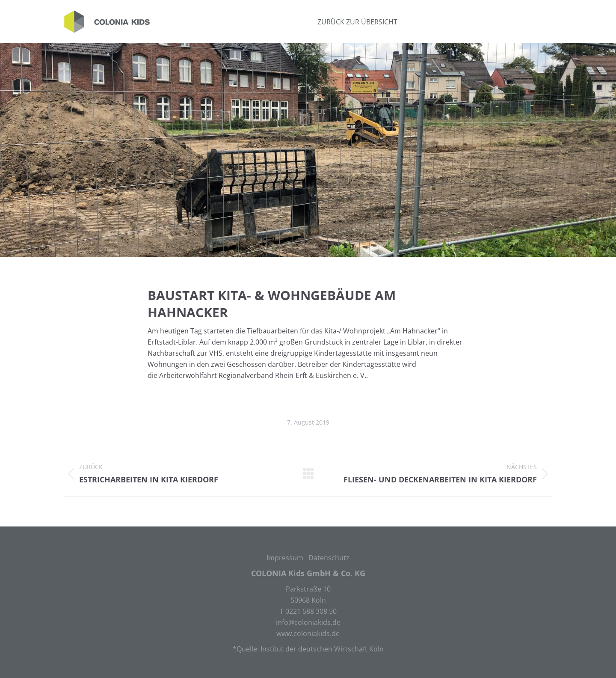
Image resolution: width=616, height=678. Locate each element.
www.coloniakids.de (308, 633)
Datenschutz (329, 558)
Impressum (285, 558)
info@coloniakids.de (308, 622)
